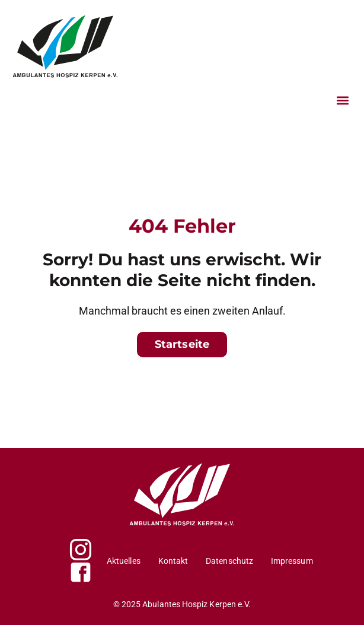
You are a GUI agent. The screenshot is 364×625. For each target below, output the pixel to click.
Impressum (292, 561)
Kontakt (173, 561)
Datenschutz (229, 561)
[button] (342, 100)
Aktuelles (124, 561)
